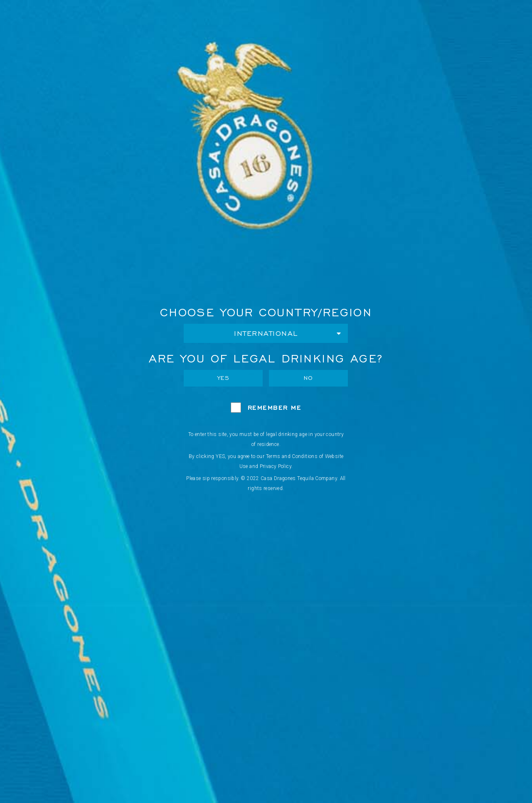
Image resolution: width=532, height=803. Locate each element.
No (309, 378)
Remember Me (275, 408)
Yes (224, 378)
